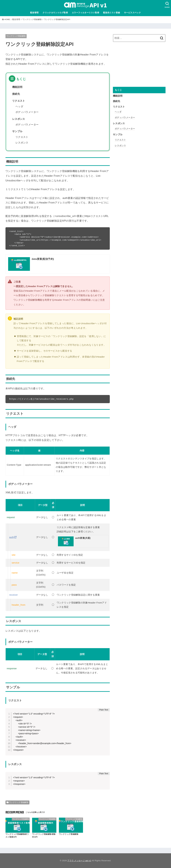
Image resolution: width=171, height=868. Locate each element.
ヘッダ (19, 106)
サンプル (17, 131)
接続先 (16, 94)
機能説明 (17, 87)
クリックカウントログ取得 (55, 13)
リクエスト (19, 101)
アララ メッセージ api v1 (79, 861)
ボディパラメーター (27, 112)
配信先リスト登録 (112, 13)
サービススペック (132, 13)
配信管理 (34, 13)
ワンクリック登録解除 (16, 36)
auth (12, 537)
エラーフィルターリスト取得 (85, 13)
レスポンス (19, 119)
